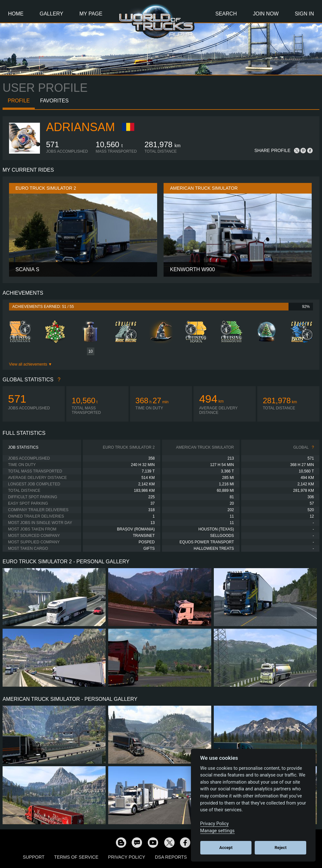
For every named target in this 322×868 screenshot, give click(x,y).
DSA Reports (171, 857)
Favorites (54, 101)
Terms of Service (76, 857)
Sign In (304, 14)
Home (16, 14)
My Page (91, 14)
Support (34, 857)
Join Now (266, 14)
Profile (19, 101)
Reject (281, 848)
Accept (226, 848)
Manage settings (218, 831)
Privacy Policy (127, 857)
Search (226, 14)
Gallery (52, 14)
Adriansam (80, 127)
